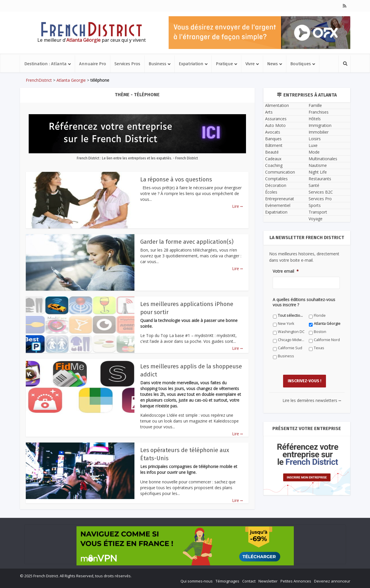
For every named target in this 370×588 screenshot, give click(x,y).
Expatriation (191, 64)
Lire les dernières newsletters (312, 400)
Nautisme (318, 165)
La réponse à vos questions (176, 179)
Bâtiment (274, 145)
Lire (237, 206)
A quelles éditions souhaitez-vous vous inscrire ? (304, 302)
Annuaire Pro (93, 64)
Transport (318, 212)
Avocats (273, 132)
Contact (249, 581)
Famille (315, 105)
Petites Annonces (296, 581)
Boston (320, 332)
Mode (314, 152)
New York (286, 324)
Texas (319, 348)
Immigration (320, 125)
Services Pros (127, 64)
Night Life (318, 172)
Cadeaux (273, 159)
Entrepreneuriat (280, 199)
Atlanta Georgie (71, 80)
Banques (273, 139)
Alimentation (277, 105)
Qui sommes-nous (197, 581)
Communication (280, 172)
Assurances (276, 119)
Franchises (319, 112)
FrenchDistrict (39, 80)
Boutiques (301, 64)
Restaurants (320, 179)
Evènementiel (278, 205)
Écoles (271, 192)
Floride (320, 315)
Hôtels (315, 119)
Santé (314, 185)
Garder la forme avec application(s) (187, 242)
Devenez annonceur (332, 581)
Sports (315, 205)
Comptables (276, 179)
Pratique (224, 64)
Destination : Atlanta (45, 64)
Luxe (313, 145)
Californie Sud (290, 348)
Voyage (316, 219)
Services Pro (320, 199)
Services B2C (321, 192)
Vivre (250, 64)
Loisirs (315, 139)
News (273, 64)
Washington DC (291, 332)
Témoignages (227, 581)
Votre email (286, 271)
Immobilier (319, 132)
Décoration (276, 185)
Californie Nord (327, 340)
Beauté (272, 152)
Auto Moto (275, 125)
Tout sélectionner (291, 315)
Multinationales (323, 159)
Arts (269, 112)
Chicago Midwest (291, 340)
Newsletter (268, 581)
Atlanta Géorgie (327, 324)
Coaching (274, 165)
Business (157, 64)
